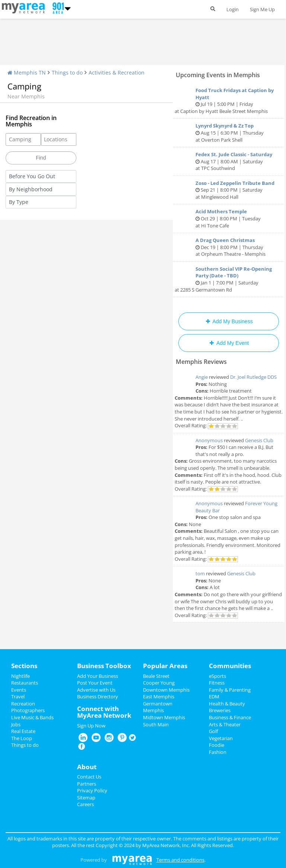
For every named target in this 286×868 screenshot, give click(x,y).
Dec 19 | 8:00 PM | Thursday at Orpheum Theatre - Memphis (229, 247)
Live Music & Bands (32, 717)
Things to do (67, 73)
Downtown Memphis (166, 690)
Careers (85, 804)
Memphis (153, 710)
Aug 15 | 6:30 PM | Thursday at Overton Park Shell (229, 133)
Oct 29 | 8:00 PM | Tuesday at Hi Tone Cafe (229, 218)
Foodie (217, 745)
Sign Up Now (91, 726)
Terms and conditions (180, 860)
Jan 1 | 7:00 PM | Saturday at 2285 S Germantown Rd (229, 279)
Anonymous (209, 440)
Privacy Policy (92, 790)
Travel (18, 696)
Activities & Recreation (117, 73)
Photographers (28, 710)
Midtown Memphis (164, 717)
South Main (156, 724)
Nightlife (20, 676)
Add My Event (229, 343)
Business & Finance (230, 717)
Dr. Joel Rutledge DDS (253, 377)
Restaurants (25, 683)
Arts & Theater (225, 724)
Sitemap (86, 798)
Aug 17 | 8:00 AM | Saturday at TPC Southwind (229, 161)
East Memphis (159, 696)
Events (19, 690)
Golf (213, 731)
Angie (202, 377)
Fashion (218, 752)
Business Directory (98, 696)
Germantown (158, 704)
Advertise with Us (96, 690)
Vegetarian (221, 738)
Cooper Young (159, 683)
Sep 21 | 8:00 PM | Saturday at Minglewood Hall (229, 190)
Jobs (16, 724)
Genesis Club (259, 440)
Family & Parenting (230, 690)
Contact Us (89, 777)
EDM (214, 696)
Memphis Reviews (201, 362)
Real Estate (23, 731)
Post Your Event (95, 683)
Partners (87, 784)
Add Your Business (98, 676)
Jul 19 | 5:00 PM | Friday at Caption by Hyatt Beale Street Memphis (229, 101)
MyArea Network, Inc (166, 845)
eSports (217, 676)
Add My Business (228, 321)
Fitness (217, 683)
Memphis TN (27, 73)
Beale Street (156, 676)
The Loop (22, 738)
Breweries (220, 710)
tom (200, 573)
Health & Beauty (227, 704)
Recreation (23, 704)
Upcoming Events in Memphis (218, 75)
